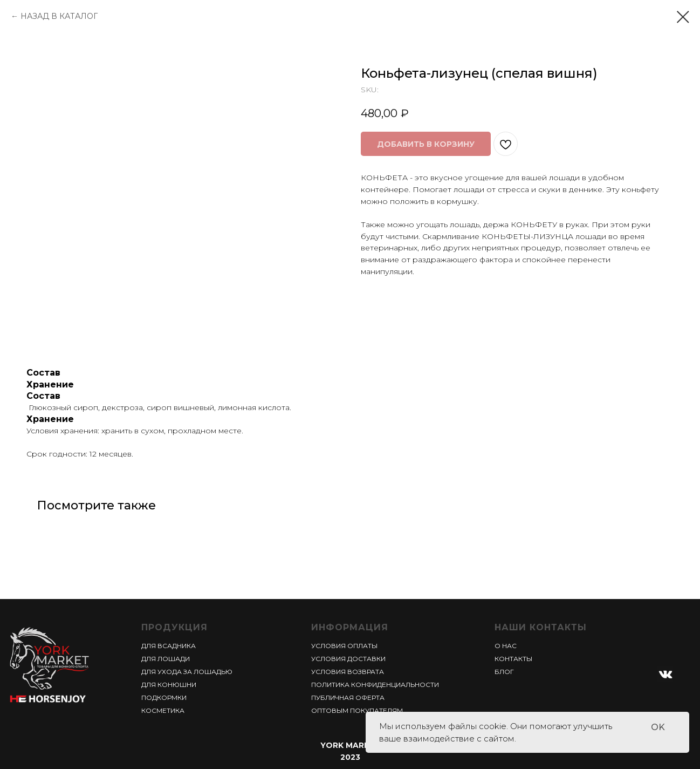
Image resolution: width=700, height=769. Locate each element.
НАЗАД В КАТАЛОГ (59, 16)
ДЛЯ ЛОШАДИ (166, 659)
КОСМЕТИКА (163, 710)
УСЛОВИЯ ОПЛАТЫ (344, 646)
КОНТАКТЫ (513, 659)
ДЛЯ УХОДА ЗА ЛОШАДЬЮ (187, 672)
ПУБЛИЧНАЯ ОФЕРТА (348, 697)
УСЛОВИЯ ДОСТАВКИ (348, 659)
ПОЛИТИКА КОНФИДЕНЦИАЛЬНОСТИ (375, 685)
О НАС (506, 646)
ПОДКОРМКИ (164, 697)
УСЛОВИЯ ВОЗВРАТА (348, 672)
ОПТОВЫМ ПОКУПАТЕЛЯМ (357, 710)
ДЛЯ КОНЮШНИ (169, 685)
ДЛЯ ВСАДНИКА (169, 646)
